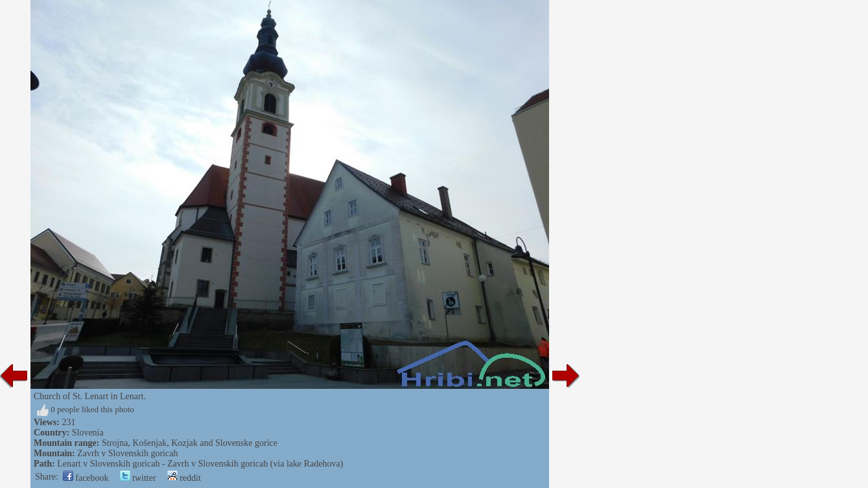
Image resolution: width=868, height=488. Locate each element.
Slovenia (88, 433)
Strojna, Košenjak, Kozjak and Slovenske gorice (190, 443)
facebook (86, 478)
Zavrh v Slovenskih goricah (127, 453)
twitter (138, 478)
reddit (184, 478)
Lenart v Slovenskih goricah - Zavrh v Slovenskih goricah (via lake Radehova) (200, 464)
